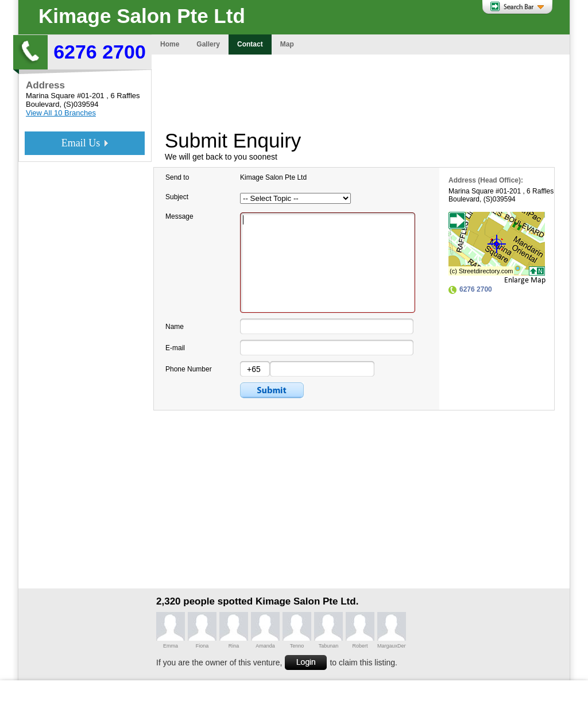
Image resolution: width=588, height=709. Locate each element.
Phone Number (189, 369)
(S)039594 (81, 104)
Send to (177, 177)
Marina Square (50, 96)
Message (179, 216)
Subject (177, 197)
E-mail (175, 348)
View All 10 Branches (61, 113)
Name (175, 327)
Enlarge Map (525, 280)
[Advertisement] (361, 89)
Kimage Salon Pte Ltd (142, 16)
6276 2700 (100, 52)
